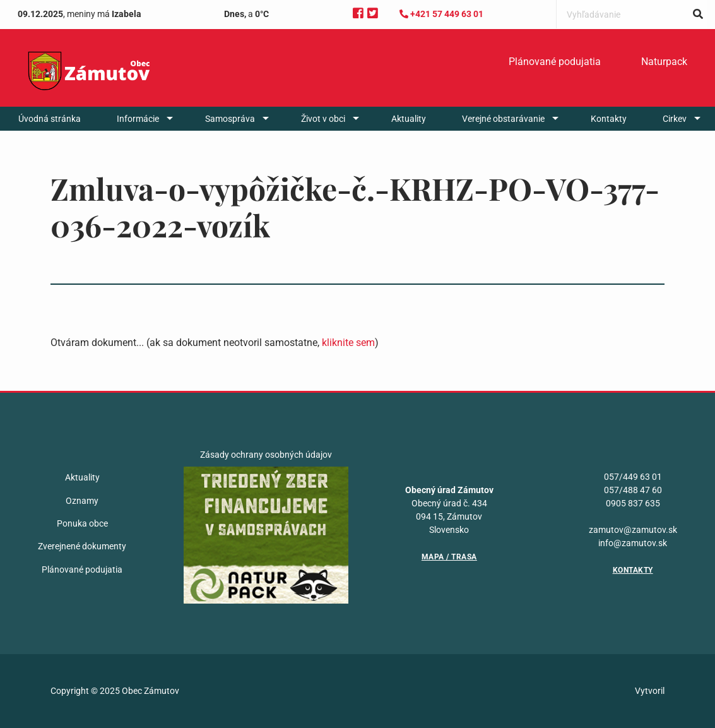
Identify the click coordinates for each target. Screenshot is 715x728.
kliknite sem (348, 343)
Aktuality (409, 119)
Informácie (138, 119)
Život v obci (323, 119)
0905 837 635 (633, 503)
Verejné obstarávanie (503, 119)
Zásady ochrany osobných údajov (266, 455)
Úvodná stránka (50, 119)
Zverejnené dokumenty (82, 546)
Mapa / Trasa (449, 557)
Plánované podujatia (555, 62)
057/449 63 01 (633, 477)
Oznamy (82, 501)
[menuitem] (555, 62)
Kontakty (609, 119)
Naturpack (664, 62)
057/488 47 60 (633, 490)
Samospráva (230, 119)
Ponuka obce (82, 523)
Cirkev (675, 119)
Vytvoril (650, 691)
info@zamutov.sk (633, 543)
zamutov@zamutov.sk (633, 530)
